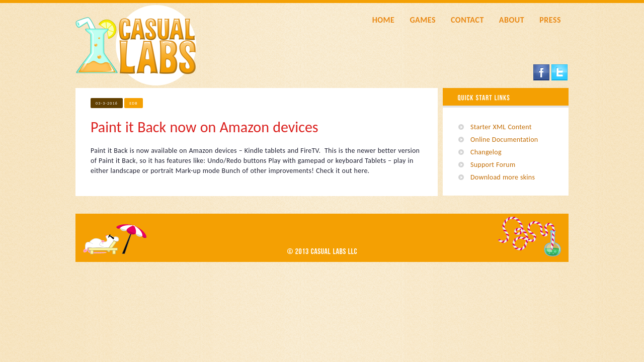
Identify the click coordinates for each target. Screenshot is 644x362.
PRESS (550, 20)
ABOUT (512, 20)
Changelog (486, 152)
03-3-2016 (107, 103)
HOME (384, 20)
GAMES (423, 20)
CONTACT (467, 20)
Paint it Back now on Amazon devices (205, 127)
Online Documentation (504, 140)
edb (134, 103)
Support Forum (493, 165)
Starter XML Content (501, 127)
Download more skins (503, 177)
